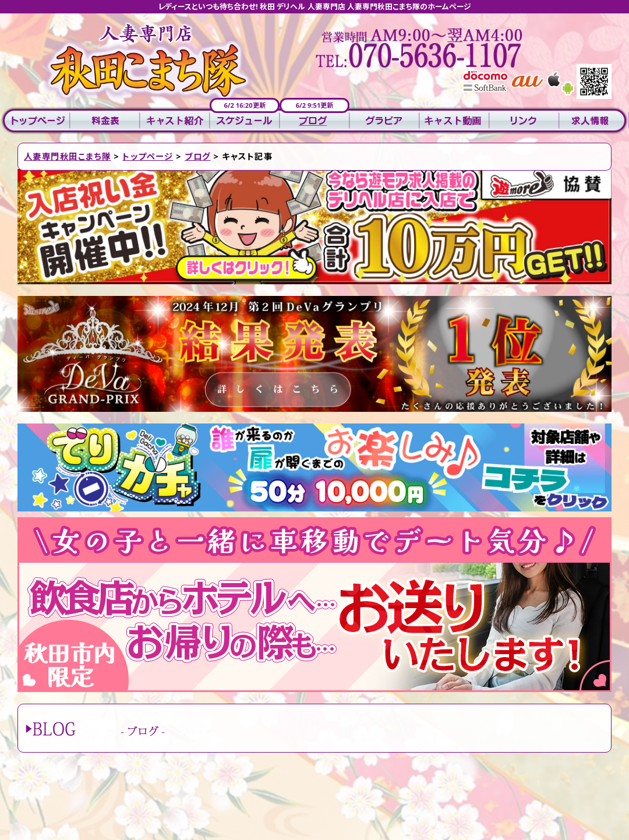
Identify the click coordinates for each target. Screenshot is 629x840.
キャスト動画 (454, 121)
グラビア (384, 121)
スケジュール (245, 121)
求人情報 (594, 121)
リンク (524, 121)
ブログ (314, 121)
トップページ (35, 121)
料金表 (105, 121)
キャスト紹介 (175, 121)
